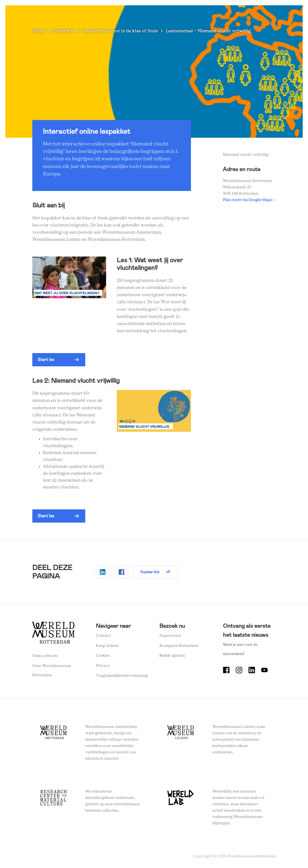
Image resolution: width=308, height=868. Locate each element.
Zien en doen (93, 13)
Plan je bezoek (124, 13)
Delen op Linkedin (103, 572)
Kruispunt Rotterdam (179, 646)
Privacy (103, 666)
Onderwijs (188, 13)
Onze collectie (45, 656)
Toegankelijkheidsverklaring (122, 676)
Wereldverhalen (158, 13)
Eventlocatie (215, 13)
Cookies (103, 656)
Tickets (240, 13)
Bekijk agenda (172, 656)
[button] (59, 360)
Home (39, 31)
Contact (103, 636)
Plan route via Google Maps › (249, 200)
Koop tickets (107, 646)
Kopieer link (150, 572)
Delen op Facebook (121, 572)
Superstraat (170, 636)
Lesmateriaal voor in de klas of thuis (120, 31)
